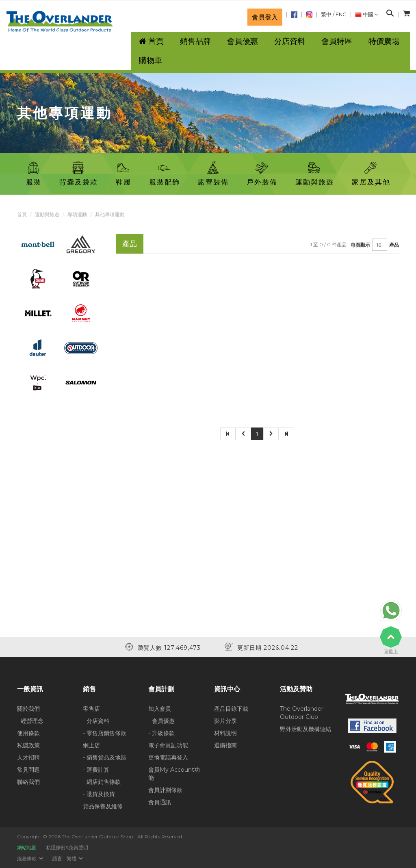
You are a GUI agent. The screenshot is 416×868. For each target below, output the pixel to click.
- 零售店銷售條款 (105, 733)
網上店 (91, 745)
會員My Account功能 (174, 774)
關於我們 (28, 709)
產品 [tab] (130, 244)
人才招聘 (28, 757)
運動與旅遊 (47, 214)
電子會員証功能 (168, 745)
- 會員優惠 (161, 721)
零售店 (91, 709)
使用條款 (28, 733)
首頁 (22, 214)
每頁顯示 (360, 245)
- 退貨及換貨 (99, 794)
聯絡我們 (28, 782)
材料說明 (225, 733)
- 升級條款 (161, 733)
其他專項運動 (110, 214)
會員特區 (337, 41)
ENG (341, 14)
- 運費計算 (96, 770)
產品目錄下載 (231, 709)
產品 (394, 245)
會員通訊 (160, 802)
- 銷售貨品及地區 (105, 757)
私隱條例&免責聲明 (67, 847)
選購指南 (225, 745)
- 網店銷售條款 (102, 782)
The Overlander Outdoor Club (302, 713)
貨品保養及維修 (103, 806)
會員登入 (265, 17)
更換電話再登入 (168, 757)
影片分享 (225, 721)
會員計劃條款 (165, 790)
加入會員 (160, 709)
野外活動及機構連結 (305, 729)
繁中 (326, 14)
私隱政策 (28, 745)
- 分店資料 (96, 721)
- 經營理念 (30, 721)
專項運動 (77, 214)
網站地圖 (27, 847)
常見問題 (28, 770)
